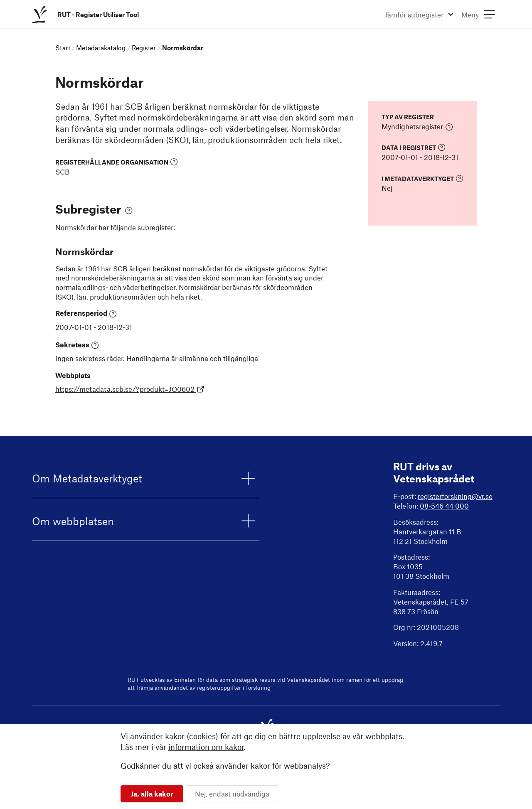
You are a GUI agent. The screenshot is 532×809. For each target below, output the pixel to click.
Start (63, 48)
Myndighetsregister (417, 127)
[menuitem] (87, 14)
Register (144, 48)
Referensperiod (86, 313)
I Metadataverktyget (422, 178)
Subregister (94, 209)
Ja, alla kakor (152, 794)
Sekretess (77, 345)
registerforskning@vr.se (455, 496)
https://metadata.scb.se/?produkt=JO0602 (130, 389)
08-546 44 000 (444, 506)
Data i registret (414, 147)
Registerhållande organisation (117, 162)
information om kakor (206, 747)
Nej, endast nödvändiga (232, 794)
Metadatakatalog (101, 48)
